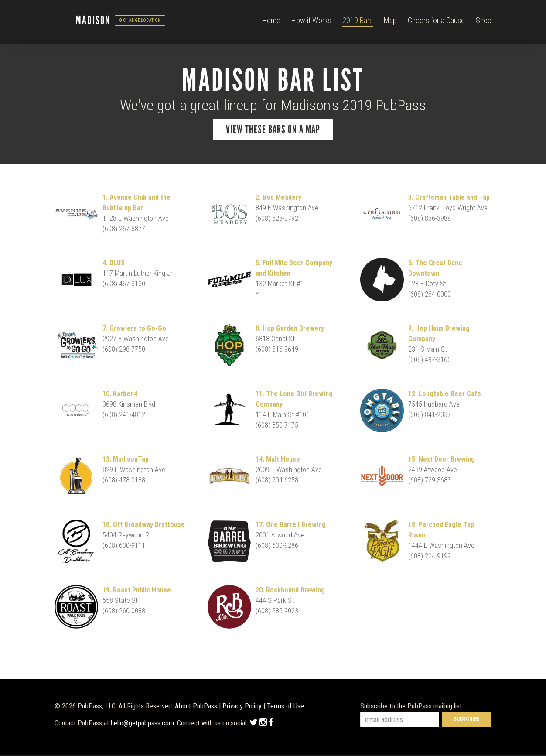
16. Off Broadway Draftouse (144, 525)
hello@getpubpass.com (142, 724)
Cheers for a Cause (436, 22)
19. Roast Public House (137, 591)
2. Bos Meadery (278, 198)
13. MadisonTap (126, 460)
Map (390, 22)
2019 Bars (358, 22)
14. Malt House (278, 460)
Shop (484, 22)
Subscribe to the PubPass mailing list (411, 707)
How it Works (311, 22)
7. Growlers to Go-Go (134, 329)
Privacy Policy (242, 707)
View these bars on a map (273, 130)
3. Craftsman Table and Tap (449, 198)
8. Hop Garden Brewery (290, 329)
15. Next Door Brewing (442, 460)
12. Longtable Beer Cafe (445, 395)
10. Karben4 (120, 395)
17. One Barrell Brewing (291, 525)
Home (271, 22)
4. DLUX (114, 264)
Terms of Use (285, 707)
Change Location (140, 22)
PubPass (65, 22)
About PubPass (196, 707)
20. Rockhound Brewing (290, 591)
